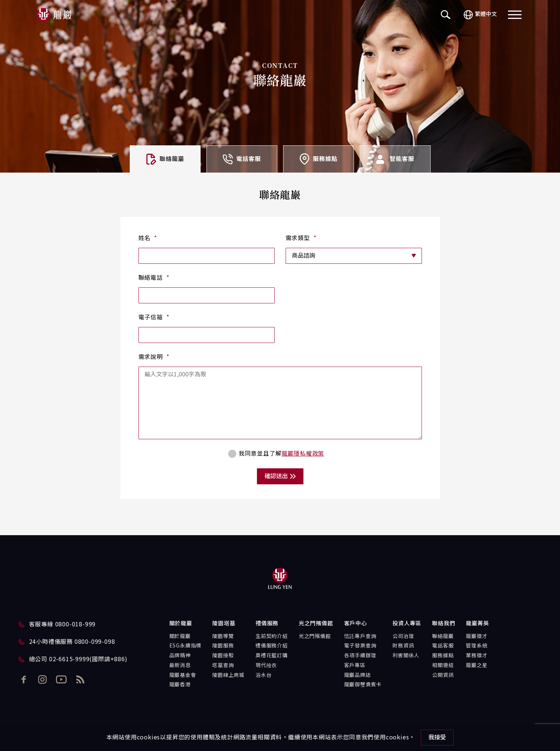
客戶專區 (355, 666)
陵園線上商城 (228, 675)
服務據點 (318, 159)
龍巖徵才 (477, 637)
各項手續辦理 (360, 656)
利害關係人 (406, 656)
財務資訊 (403, 646)
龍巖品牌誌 (358, 675)
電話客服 (241, 159)
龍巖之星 (477, 666)
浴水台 (263, 675)
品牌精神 (180, 656)
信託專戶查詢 (360, 637)
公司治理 (403, 637)
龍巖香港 (180, 685)
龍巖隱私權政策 (303, 454)
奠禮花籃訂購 (272, 656)
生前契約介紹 (272, 637)
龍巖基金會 (183, 675)
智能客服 (395, 159)
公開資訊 (443, 675)
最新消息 (180, 666)
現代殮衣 (266, 666)
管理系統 (477, 646)
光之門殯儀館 (315, 637)
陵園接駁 (223, 656)
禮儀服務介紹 (272, 646)
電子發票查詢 (360, 646)
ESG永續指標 (186, 646)
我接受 (437, 738)
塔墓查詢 (223, 666)
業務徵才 (477, 656)
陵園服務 (223, 646)
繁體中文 (480, 15)
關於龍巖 (180, 637)
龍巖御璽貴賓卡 (363, 685)
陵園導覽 (223, 637)
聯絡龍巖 (443, 637)
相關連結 (443, 666)
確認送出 (280, 476)
